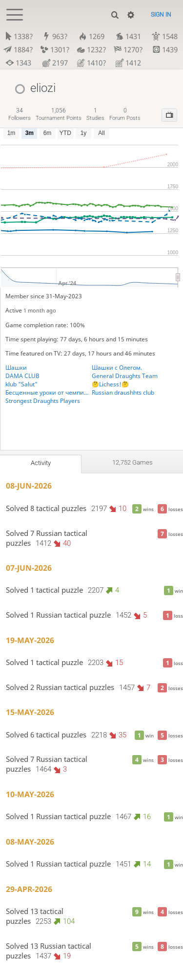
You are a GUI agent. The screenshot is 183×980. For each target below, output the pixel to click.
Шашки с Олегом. (117, 367)
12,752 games (132, 462)
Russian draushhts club (123, 392)
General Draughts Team (125, 376)
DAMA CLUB (22, 376)
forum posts (125, 114)
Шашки (16, 367)
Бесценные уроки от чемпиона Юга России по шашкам (49, 392)
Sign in (161, 15)
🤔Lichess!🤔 (110, 384)
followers (20, 114)
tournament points (59, 114)
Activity (41, 463)
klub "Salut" (21, 384)
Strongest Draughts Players (43, 401)
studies (95, 114)
